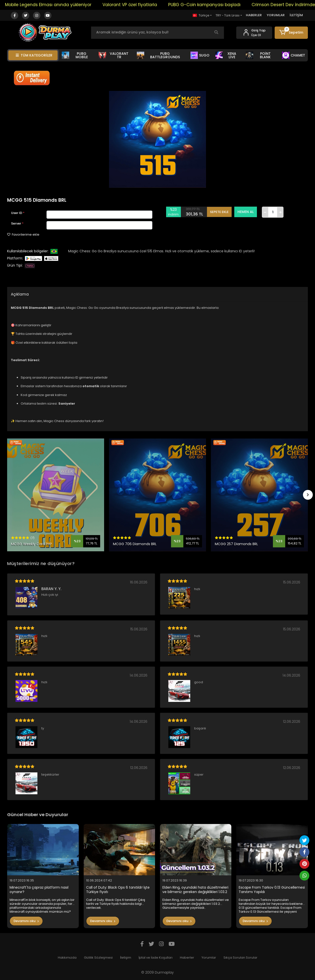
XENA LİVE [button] (226, 55)
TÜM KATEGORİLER (34, 55)
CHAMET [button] (294, 55)
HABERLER (254, 15)
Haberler (187, 958)
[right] (308, 495)
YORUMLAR (276, 15)
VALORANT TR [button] (114, 55)
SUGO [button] (200, 55)
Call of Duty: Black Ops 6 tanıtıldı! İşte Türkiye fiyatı (118, 890)
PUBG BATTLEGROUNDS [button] (158, 55)
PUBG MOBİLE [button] (75, 55)
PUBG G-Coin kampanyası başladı (210, 5)
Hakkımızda (67, 958)
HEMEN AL (246, 212)
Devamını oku (26, 921)
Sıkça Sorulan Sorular (240, 958)
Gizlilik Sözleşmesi (98, 958)
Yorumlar (209, 958)
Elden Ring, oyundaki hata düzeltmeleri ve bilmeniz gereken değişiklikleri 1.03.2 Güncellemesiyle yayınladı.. (195, 890)
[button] (291, 33)
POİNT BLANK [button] (258, 55)
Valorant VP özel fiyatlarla (136, 5)
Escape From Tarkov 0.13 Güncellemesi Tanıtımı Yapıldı (272, 890)
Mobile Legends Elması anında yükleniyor (54, 5)
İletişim (126, 958)
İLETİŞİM (296, 15)
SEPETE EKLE (219, 212)
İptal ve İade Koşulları (156, 958)
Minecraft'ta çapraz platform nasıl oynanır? (39, 890)
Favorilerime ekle (23, 234)
